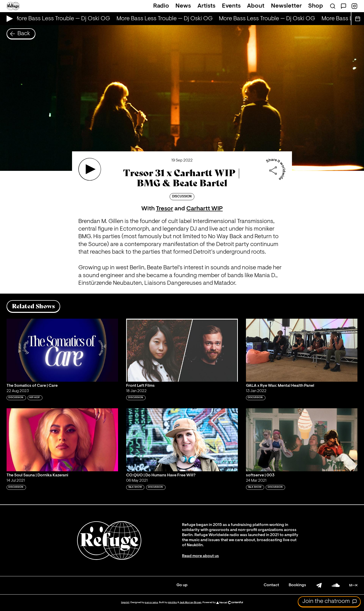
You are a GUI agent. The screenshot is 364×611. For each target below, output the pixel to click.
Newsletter (286, 6)
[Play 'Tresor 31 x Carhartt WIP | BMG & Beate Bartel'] (90, 169)
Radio (161, 6)
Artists (206, 6)
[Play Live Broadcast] (8, 19)
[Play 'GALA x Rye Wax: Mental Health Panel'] (302, 350)
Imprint (125, 603)
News (183, 6)
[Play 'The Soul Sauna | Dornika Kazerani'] (62, 440)
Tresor (165, 209)
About (256, 6)
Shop (316, 6)
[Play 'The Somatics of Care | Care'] (62, 350)
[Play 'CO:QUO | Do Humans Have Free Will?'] (182, 440)
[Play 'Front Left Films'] (182, 350)
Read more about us (200, 556)
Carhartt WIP (204, 209)
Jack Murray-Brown (190, 603)
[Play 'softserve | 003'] (302, 440)
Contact (271, 585)
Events (231, 6)
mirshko (172, 603)
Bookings (297, 585)
